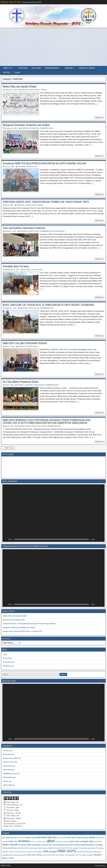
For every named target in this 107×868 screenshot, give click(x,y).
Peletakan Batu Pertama (16, 266)
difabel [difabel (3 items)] (92, 837)
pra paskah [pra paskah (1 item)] (29, 852)
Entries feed (7, 658)
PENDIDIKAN (59, 231)
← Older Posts (8, 448)
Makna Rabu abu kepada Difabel (20, 87)
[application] (53, 513)
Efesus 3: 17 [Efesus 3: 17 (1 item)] (34, 841)
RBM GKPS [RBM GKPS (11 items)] (67, 851)
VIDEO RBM (36, 68)
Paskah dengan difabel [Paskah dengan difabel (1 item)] (35, 848)
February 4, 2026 (11, 90)
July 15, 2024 (10, 167)
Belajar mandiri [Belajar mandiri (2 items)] (31, 838)
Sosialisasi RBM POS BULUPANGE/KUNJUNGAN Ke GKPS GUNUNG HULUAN (44, 163)
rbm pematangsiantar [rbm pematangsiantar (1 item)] (95, 852)
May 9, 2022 (9, 426)
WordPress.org (8, 666)
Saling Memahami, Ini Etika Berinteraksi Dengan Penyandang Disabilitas (29, 624)
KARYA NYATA (34, 90)
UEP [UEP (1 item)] (77, 855)
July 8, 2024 (9, 205)
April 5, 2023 (9, 385)
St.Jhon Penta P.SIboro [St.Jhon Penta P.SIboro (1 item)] (58, 855)
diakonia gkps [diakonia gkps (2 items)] (83, 838)
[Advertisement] (53, 47)
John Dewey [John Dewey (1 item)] (98, 841)
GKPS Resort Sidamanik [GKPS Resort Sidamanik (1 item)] (63, 841)
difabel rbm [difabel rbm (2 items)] (13, 841)
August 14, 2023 (11, 308)
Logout (17, 73)
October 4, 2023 (11, 231)
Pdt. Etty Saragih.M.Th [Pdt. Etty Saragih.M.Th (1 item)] (74, 848)
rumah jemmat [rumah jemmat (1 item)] (46, 855)
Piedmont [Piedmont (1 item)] (12, 852)
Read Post (99, 117)
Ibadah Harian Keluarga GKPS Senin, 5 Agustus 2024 (22, 631)
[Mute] (97, 539)
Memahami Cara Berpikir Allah (14, 620)
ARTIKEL (7, 73)
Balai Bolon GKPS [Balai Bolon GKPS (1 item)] (19, 838)
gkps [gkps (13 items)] (51, 841)
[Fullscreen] (101, 539)
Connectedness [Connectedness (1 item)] (62, 838)
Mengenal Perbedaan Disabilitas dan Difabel (26, 125)
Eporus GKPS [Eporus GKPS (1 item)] (42, 841)
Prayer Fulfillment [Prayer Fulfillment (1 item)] (38, 852)
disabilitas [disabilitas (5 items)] (24, 841)
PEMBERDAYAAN (51, 68)
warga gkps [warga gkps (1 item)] (89, 855)
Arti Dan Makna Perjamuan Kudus (21, 382)
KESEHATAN (34, 128)
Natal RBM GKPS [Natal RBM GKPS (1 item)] (22, 848)
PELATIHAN (23, 68)
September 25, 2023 (12, 270)
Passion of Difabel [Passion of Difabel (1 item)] (48, 848)
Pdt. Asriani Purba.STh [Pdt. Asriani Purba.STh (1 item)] (60, 848)
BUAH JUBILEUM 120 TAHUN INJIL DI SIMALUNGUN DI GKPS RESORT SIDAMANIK (48, 305)
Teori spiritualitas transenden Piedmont (24, 228)
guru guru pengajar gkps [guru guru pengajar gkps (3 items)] (82, 841)
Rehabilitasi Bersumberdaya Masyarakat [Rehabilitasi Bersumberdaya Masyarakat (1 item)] (14, 855)
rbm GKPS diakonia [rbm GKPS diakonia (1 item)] (82, 852)
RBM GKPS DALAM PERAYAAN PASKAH (25, 343)
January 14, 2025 (11, 128)
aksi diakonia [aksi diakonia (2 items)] (8, 838)
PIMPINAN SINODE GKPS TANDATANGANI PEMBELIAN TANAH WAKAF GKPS (46, 202)
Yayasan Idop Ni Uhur (11, 2)
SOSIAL (44, 90)
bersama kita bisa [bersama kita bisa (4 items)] (47, 837)
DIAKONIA (69, 68)
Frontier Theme (100, 866)
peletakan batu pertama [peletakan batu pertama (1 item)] (88, 848)
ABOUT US (7, 68)
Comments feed (9, 662)
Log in (5, 654)
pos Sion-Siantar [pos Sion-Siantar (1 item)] (20, 852)
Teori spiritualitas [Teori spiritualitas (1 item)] (70, 855)
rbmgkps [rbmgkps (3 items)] (53, 851)
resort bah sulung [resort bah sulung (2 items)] (34, 855)
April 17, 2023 (10, 346)
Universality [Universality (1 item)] (82, 855)
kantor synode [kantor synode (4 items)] (10, 845)
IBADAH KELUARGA (87, 68)
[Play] (6, 539)
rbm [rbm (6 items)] (46, 851)
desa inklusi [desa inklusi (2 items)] (72, 838)
